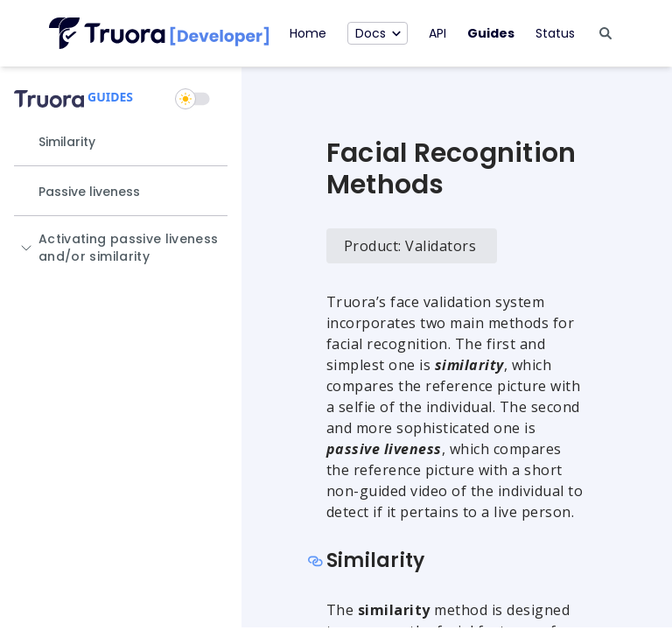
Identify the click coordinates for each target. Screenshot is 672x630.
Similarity (67, 142)
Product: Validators (410, 246)
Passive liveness (89, 192)
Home (308, 33)
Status (555, 33)
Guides (491, 33)
